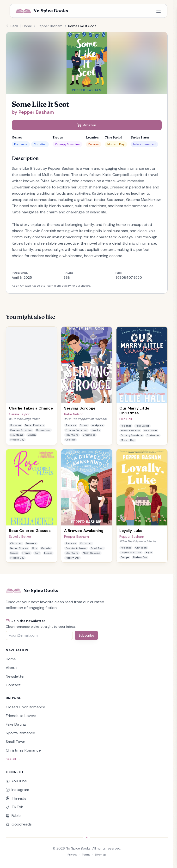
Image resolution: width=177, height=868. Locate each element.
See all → (13, 759)
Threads (16, 798)
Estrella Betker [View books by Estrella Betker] (20, 536)
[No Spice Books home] (42, 11)
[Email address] (39, 635)
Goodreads (19, 824)
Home (27, 26)
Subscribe (86, 635)
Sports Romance (20, 733)
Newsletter (15, 676)
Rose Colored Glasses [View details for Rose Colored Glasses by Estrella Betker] (30, 531)
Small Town (15, 742)
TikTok (14, 807)
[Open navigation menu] (159, 11)
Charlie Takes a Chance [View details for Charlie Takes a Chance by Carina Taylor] (31, 408)
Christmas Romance (23, 750)
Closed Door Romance (25, 707)
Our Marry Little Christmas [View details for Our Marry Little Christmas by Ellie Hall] (134, 411)
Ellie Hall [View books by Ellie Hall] (126, 419)
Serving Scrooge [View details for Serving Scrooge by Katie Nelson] (80, 408)
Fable (13, 816)
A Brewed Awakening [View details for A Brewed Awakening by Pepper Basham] (84, 531)
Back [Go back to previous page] (12, 26)
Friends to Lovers (21, 716)
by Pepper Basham (33, 112)
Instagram (17, 790)
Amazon (87, 125)
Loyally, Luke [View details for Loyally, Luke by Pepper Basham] (131, 531)
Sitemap (100, 855)
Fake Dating (16, 724)
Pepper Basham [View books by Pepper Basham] (76, 536)
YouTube (16, 781)
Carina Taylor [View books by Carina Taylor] (19, 414)
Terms (86, 855)
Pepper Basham (50, 26)
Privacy (73, 855)
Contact (13, 685)
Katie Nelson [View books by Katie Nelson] (74, 414)
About (11, 668)
